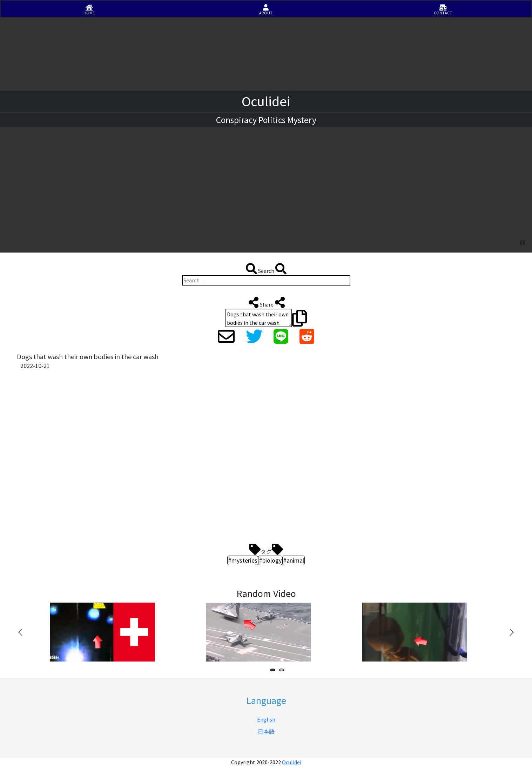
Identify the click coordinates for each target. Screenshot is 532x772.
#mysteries (243, 560)
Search (266, 269)
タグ (266, 549)
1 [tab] (274, 671)
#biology (270, 560)
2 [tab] (283, 671)
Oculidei (292, 762)
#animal (294, 560)
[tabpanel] (116, 632)
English (266, 719)
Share (266, 302)
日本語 (266, 731)
